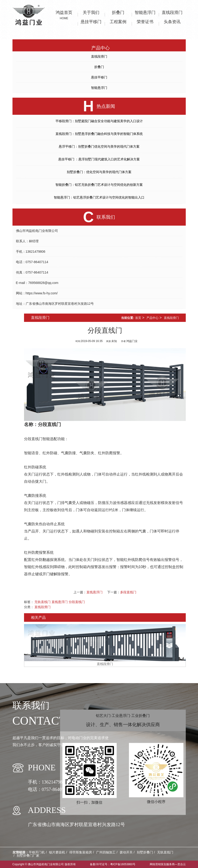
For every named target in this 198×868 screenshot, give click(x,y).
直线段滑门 (99, 56)
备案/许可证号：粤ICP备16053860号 (113, 864)
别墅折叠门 (145, 852)
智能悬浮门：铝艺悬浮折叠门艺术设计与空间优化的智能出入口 (99, 197)
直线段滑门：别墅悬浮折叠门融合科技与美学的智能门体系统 (99, 134)
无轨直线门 (43, 602)
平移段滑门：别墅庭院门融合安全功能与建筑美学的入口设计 (99, 121)
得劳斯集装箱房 (81, 852)
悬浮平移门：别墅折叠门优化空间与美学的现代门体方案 (99, 146)
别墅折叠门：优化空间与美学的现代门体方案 (99, 172)
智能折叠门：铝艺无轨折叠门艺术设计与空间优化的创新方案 (99, 185)
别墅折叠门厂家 (28, 856)
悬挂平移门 (99, 77)
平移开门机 (37, 852)
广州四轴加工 (106, 852)
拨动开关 (126, 852)
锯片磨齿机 (57, 852)
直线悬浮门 (94, 592)
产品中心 (152, 318)
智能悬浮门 (99, 88)
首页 (138, 318)
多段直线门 (128, 592)
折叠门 (99, 67)
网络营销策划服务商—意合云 (168, 864)
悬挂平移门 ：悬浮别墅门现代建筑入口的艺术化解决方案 (99, 159)
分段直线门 (49, 424)
